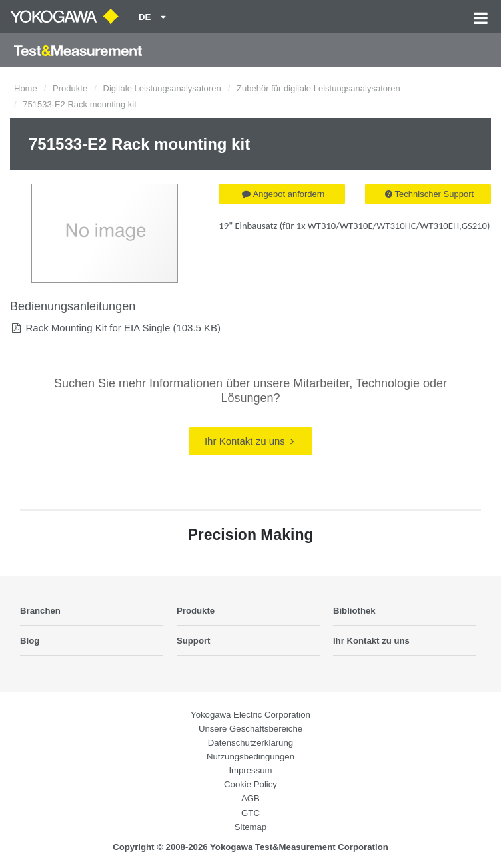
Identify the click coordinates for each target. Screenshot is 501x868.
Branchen (40, 611)
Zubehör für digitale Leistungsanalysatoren (318, 88)
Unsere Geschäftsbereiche (250, 729)
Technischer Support (430, 194)
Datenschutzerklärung (250, 743)
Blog (30, 641)
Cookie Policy (250, 784)
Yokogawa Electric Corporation (250, 715)
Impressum (250, 770)
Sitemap (250, 827)
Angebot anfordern (283, 194)
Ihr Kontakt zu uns (249, 441)
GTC (250, 813)
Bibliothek (354, 611)
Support (194, 641)
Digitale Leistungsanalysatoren (162, 88)
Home (26, 88)
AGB (250, 798)
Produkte (70, 88)
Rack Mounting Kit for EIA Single (98, 328)
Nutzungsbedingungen (250, 757)
